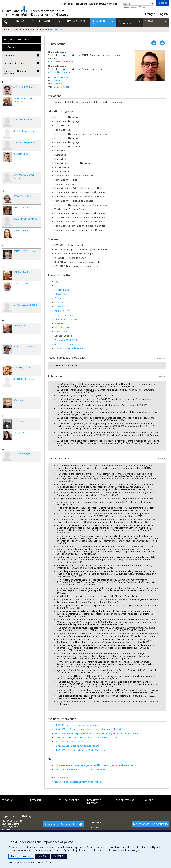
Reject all (43, 856)
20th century (61, 294)
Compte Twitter (62, 87)
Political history (62, 311)
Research (35, 800)
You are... (149, 800)
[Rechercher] (152, 4)
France (58, 285)
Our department (125, 800)
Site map (95, 827)
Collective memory (64, 315)
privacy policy (25, 862)
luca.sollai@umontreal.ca (60, 61)
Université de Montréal (14, 11)
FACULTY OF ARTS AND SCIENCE (149, 824)
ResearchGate (61, 77)
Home (7, 29)
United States (61, 332)
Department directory (23, 29)
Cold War (59, 302)
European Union (63, 327)
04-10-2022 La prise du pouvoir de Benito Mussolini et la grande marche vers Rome (96, 733)
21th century (61, 307)
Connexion (113, 4)
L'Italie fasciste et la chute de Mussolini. (81, 769)
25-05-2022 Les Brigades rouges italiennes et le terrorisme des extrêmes (91, 729)
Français (150, 14)
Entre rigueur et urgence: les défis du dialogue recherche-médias (94, 765)
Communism (61, 298)
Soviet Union (61, 323)
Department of (50, 15)
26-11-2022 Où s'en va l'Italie (69, 742)
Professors (42, 29)
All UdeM (144, 8)
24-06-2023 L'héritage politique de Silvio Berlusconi (80, 750)
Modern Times (62, 290)
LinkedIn (58, 80)
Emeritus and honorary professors (16, 72)
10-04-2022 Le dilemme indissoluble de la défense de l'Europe (86, 737)
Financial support (69, 800)
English (163, 14)
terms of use (44, 862)
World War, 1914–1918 (66, 340)
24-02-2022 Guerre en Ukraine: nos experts (76, 725)
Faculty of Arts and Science (48, 11)
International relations (66, 319)
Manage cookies (21, 856)
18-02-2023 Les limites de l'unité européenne (77, 746)
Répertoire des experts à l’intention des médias (78, 782)
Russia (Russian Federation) (69, 348)
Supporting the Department (59, 824)
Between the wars (64, 344)
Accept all (59, 856)
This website (131, 8)
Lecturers (9, 55)
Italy (57, 281)
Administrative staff (14, 63)
